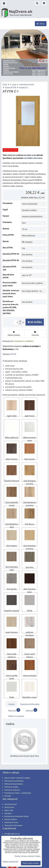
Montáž (8, 796)
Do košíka (35, 322)
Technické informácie (13, 825)
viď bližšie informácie (33, 158)
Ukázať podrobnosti (10, 862)
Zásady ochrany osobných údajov (28, 856)
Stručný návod (11, 804)
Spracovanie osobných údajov (17, 778)
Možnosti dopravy (12, 790)
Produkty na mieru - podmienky (18, 793)
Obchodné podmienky (14, 781)
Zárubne (8, 813)
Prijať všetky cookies (31, 863)
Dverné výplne (11, 819)
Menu (41, 24)
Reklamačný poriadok (14, 784)
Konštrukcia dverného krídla (17, 816)
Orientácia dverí (11, 822)
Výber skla (9, 810)
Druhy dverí (9, 807)
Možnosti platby (11, 787)
